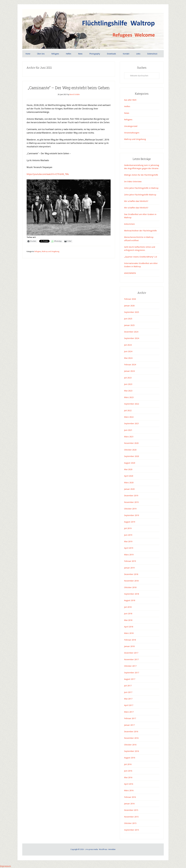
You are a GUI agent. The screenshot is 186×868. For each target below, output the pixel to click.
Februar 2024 (130, 365)
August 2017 (130, 679)
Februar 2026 (130, 299)
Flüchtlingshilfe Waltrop (93, 29)
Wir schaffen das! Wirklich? (136, 201)
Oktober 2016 (130, 745)
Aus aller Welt (130, 100)
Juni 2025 (128, 319)
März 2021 (129, 437)
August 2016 (130, 758)
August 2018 (130, 600)
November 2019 (131, 502)
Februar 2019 (130, 561)
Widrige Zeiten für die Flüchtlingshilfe (141, 175)
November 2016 (131, 738)
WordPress (103, 849)
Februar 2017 (130, 718)
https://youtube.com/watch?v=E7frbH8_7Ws (48, 174)
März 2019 (129, 555)
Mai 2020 (128, 469)
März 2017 (129, 712)
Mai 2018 (128, 620)
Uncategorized (131, 126)
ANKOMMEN (130, 273)
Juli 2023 (128, 378)
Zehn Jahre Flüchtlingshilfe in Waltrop (141, 188)
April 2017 (129, 705)
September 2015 (132, 830)
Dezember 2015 (131, 810)
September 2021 (132, 424)
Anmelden (112, 849)
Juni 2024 (128, 351)
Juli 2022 (128, 411)
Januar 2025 (129, 325)
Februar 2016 (130, 797)
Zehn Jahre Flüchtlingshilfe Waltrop (140, 195)
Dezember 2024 (131, 332)
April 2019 (129, 548)
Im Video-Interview (133, 182)
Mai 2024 (128, 358)
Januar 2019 (129, 568)
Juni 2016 (128, 771)
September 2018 (132, 594)
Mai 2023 (128, 391)
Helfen (127, 106)
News (127, 113)
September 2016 (132, 751)
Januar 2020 (129, 489)
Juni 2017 (128, 692)
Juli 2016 (128, 764)
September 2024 (132, 338)
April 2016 (129, 784)
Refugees (38, 252)
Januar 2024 (129, 371)
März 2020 (129, 483)
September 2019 (132, 515)
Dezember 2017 (131, 653)
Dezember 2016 (131, 732)
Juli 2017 (128, 686)
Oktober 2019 (130, 509)
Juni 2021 (128, 430)
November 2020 (131, 443)
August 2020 (130, 463)
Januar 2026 (129, 306)
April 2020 (129, 476)
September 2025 (132, 312)
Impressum (5, 866)
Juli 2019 (128, 528)
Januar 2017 (129, 725)
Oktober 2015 (130, 823)
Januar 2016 (129, 804)
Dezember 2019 (131, 496)
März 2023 (129, 397)
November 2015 (131, 817)
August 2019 (130, 522)
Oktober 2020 (130, 450)
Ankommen (129, 224)
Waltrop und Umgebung (50, 252)
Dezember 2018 (131, 574)
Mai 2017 (128, 699)
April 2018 (129, 627)
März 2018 (129, 633)
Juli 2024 (128, 345)
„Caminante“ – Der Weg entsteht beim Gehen (69, 88)
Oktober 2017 (130, 666)
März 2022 (129, 417)
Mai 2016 (128, 777)
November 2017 (131, 659)
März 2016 (129, 790)
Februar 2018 (130, 640)
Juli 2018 (128, 607)
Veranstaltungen (132, 133)
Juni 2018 (128, 614)
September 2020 (132, 456)
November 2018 (131, 581)
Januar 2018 (129, 646)
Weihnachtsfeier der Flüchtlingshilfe (140, 231)
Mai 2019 (128, 542)
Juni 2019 (128, 535)
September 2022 (132, 404)
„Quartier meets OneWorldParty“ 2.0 (141, 257)
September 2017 (132, 673)
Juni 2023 (128, 384)
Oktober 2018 (130, 587)
